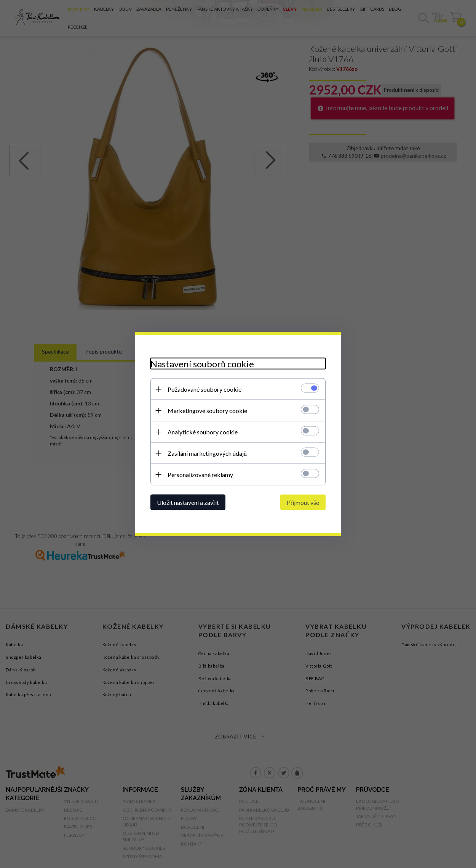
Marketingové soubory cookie (207, 411)
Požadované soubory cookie (204, 389)
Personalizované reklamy (200, 475)
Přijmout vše (303, 502)
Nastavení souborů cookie (202, 364)
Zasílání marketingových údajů (207, 453)
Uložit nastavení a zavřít (188, 502)
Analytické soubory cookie (203, 432)
